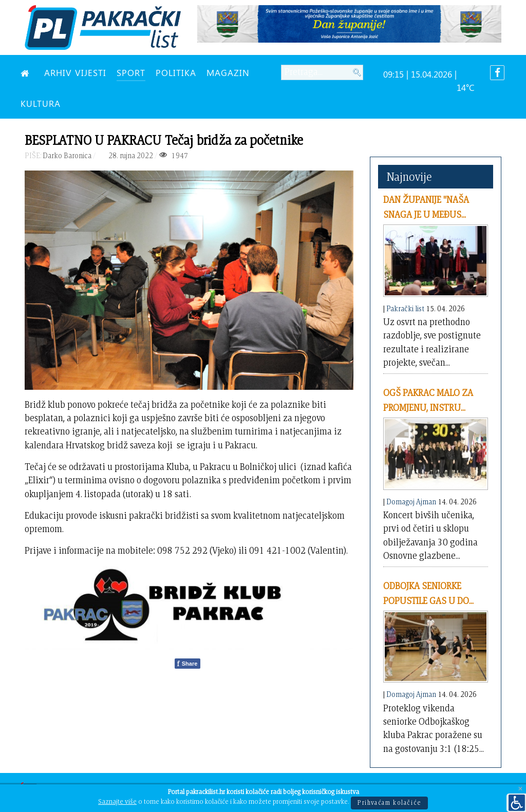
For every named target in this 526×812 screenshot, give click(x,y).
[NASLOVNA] (27, 72)
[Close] (520, 789)
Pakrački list (405, 308)
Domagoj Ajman (411, 502)
